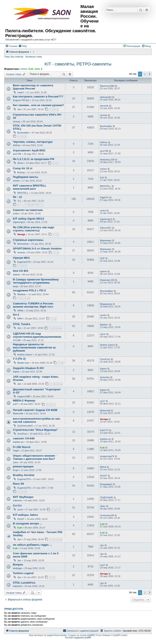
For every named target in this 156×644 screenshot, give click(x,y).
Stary (103, 506)
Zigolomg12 (19, 222)
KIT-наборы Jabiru (25, 515)
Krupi (16, 470)
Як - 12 (17, 197)
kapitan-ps (18, 442)
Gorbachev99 (107, 515)
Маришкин (106, 240)
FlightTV (104, 197)
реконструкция (23, 466)
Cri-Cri (17, 506)
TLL (19, 201)
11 (41, 205)
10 (37, 205)
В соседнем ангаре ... (27, 523)
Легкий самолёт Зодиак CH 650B (35, 410)
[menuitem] (23, 46)
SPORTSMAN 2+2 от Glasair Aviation (37, 249)
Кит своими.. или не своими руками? (38, 105)
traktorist (17, 500)
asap (15, 286)
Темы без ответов (14, 57)
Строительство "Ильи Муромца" (35, 430)
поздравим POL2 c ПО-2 (29, 290)
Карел (16, 372)
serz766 (17, 154)
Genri (103, 334)
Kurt (102, 177)
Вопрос (18, 565)
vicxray (16, 121)
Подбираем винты (26, 177)
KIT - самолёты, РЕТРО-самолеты (78, 64)
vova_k (38, 69)
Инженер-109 (107, 160)
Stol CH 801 (21, 271)
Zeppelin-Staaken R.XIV (28, 368)
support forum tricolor (57, 635)
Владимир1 (106, 484)
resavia (21, 252)
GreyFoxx (105, 359)
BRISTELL (23, 193)
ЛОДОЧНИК (106, 497)
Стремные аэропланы (28, 240)
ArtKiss (17, 145)
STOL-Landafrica (24, 583)
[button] (150, 74)
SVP (102, 258)
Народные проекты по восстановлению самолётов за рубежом (34, 347)
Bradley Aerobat (24, 475)
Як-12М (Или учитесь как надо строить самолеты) (34, 229)
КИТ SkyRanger (23, 497)
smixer (24, 69)
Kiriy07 (104, 476)
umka (16, 213)
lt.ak (31, 69)
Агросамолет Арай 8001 (29, 150)
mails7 (21, 92)
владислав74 (107, 456)
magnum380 (24, 396)
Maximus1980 (107, 86)
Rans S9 (18, 484)
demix (20, 163)
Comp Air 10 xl (23, 168)
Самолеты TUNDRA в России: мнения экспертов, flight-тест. (33, 305)
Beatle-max (23, 363)
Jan (19, 109)
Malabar (22, 294)
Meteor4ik (18, 413)
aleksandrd (106, 97)
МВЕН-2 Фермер (24, 401)
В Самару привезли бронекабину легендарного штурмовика (36, 281)
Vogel (16, 451)
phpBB (90, 635)
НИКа (20, 311)
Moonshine (23, 244)
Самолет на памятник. (28, 210)
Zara (15, 462)
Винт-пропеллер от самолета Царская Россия (33, 87)
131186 (17, 340)
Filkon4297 (106, 228)
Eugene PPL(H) (21, 100)
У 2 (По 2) (19, 359)
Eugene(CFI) (24, 262)
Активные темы (34, 57)
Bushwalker (23, 133)
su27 (15, 404)
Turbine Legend (23, 573)
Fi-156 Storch (22, 447)
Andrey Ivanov (25, 355)
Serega (21, 234)
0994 (20, 319)
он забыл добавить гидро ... (32, 545)
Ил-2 (16, 315)
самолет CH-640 (24, 438)
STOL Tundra (22, 324)
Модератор (106, 304)
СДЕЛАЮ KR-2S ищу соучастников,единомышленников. (37, 335)
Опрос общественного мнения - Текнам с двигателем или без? (35, 457)
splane (16, 275)
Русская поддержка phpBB (78, 638)
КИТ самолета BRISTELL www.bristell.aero (30, 187)
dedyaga (17, 568)
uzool (20, 509)
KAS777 (104, 430)
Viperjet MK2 (21, 258)
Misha (103, 467)
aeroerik (104, 106)
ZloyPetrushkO (25, 426)
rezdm (103, 315)
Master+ (104, 325)
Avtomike (105, 377)
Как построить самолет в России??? (38, 97)
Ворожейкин (107, 291)
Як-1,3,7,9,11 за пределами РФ (34, 159)
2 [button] (145, 74)
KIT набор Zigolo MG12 (28, 219)
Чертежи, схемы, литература (33, 142)
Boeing (21, 172)
